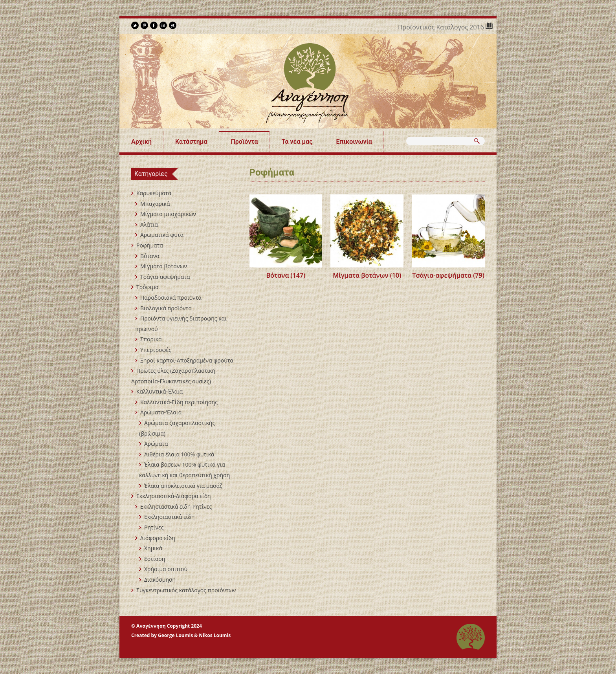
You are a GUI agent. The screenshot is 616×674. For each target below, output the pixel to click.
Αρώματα (156, 444)
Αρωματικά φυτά (162, 235)
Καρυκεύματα (154, 193)
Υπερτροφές (156, 350)
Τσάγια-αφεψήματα (165, 277)
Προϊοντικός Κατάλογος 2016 (442, 27)
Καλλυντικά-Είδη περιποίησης (179, 402)
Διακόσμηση (160, 580)
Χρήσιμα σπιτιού (166, 569)
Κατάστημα (191, 142)
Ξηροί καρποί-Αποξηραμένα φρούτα (187, 360)
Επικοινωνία (354, 142)
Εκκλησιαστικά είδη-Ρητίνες (176, 506)
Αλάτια (149, 224)
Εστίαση (155, 559)
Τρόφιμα (148, 287)
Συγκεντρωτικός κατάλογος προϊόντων (186, 590)
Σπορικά (151, 339)
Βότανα (150, 256)
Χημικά (153, 548)
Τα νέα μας (297, 142)
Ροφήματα (150, 245)
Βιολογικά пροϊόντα (166, 308)
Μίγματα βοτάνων (164, 266)
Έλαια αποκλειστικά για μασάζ (183, 486)
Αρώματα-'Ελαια (161, 412)
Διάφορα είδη (158, 538)
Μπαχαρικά (155, 204)
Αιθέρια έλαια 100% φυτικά (179, 454)
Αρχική (141, 142)
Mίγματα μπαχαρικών (168, 214)
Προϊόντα (245, 142)
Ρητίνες (154, 527)
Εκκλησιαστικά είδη (169, 517)
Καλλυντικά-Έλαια (159, 391)
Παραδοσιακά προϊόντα (171, 298)
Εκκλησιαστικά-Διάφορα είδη (174, 496)
